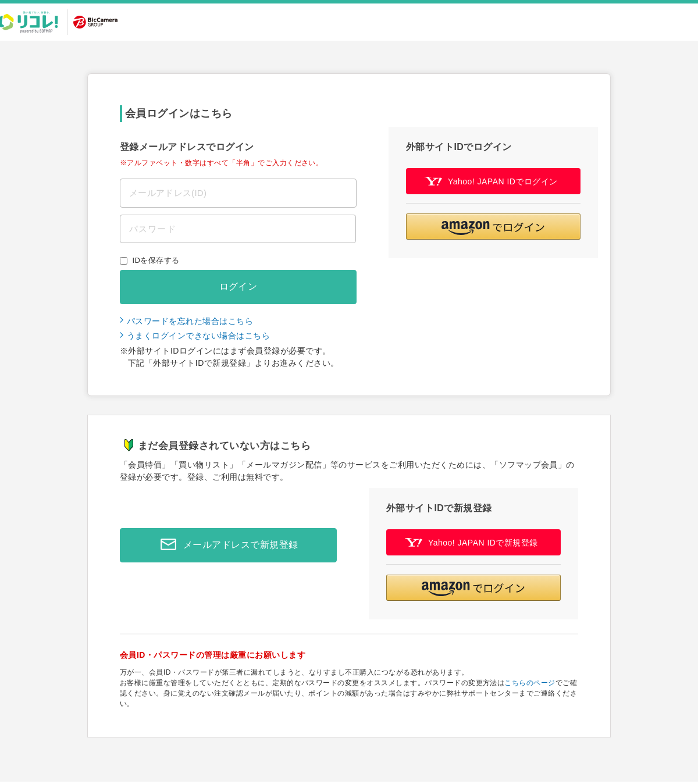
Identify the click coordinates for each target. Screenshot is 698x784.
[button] (493, 227)
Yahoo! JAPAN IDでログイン (491, 181)
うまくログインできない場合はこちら (198, 336)
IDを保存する (156, 260)
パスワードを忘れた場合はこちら (190, 321)
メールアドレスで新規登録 (226, 545)
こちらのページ (530, 683)
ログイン (238, 286)
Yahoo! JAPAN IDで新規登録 (471, 542)
